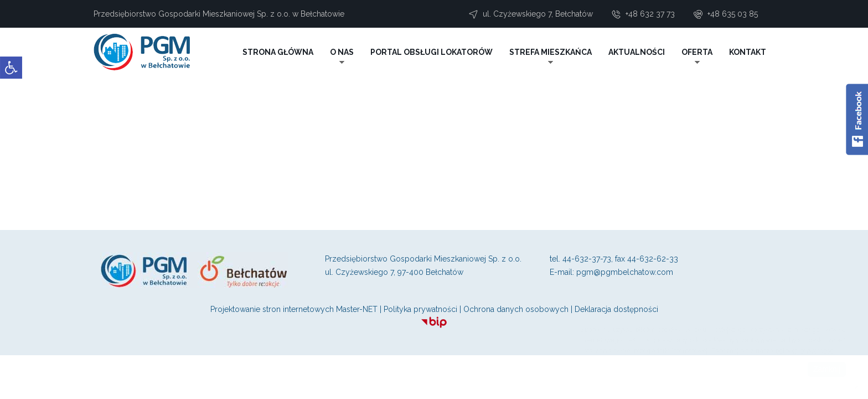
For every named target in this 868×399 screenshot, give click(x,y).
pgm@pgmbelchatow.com (625, 272)
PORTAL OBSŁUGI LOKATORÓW (432, 52)
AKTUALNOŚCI (637, 52)
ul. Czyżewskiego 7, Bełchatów (538, 14)
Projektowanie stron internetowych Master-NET (294, 309)
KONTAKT (748, 52)
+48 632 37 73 (650, 14)
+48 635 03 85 (733, 14)
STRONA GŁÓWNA (278, 52)
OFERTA (697, 52)
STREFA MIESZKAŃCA (551, 52)
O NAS (342, 52)
